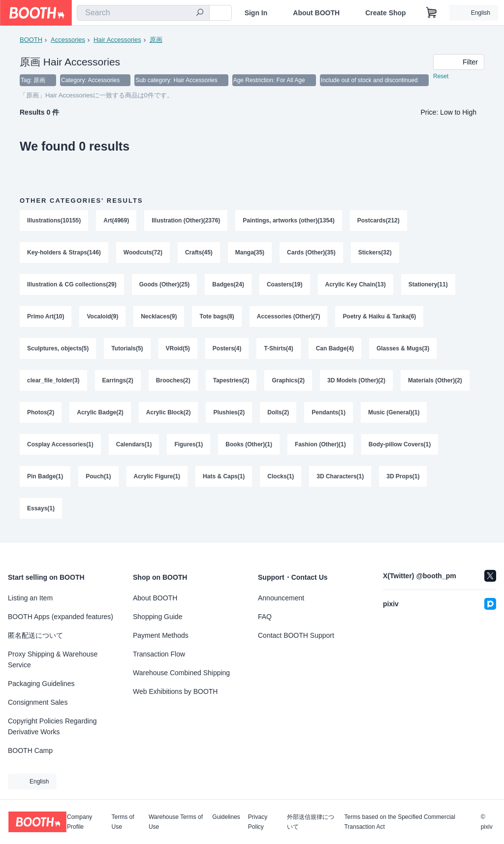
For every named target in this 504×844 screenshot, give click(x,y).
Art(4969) (116, 221)
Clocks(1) (281, 481)
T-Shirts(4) (279, 351)
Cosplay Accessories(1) (60, 448)
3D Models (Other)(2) (357, 383)
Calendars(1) (134, 448)
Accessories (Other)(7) (289, 318)
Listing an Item (30, 598)
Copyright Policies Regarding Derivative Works (52, 726)
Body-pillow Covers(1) (400, 448)
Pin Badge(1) (45, 481)
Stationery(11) (428, 286)
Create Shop (385, 13)
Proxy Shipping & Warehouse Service (53, 659)
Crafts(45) (199, 253)
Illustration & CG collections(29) (72, 286)
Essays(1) (41, 513)
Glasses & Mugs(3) (403, 351)
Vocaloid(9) (103, 318)
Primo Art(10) (46, 318)
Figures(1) (189, 448)
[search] (200, 13)
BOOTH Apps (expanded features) (61, 617)
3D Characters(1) (341, 481)
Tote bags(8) (217, 318)
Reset (441, 77)
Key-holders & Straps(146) (64, 253)
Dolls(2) (279, 416)
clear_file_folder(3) (53, 383)
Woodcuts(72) (143, 253)
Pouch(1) (98, 481)
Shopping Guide (157, 617)
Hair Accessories (117, 40)
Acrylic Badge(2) (100, 416)
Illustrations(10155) (54, 221)
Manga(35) (250, 253)
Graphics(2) (289, 383)
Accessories (68, 40)
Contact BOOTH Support (296, 635)
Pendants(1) (329, 416)
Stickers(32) (375, 253)
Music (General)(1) (394, 416)
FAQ (265, 617)
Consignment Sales (38, 702)
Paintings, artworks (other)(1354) (289, 221)
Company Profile (79, 822)
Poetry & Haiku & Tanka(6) (380, 318)
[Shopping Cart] (432, 13)
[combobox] (143, 13)
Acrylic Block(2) (169, 416)
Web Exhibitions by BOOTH (175, 691)
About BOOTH (316, 13)
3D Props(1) (403, 481)
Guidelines (226, 817)
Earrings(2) (118, 383)
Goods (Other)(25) (165, 286)
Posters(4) (227, 351)
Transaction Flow (159, 654)
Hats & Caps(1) (224, 481)
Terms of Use (123, 822)
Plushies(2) (229, 416)
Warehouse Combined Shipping (181, 673)
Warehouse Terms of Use (176, 822)
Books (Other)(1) (249, 448)
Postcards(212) (378, 221)
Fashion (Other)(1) (320, 448)
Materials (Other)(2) (436, 383)
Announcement (281, 598)
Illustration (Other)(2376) (186, 221)
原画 (156, 40)
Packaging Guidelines (41, 684)
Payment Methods (161, 635)
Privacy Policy (258, 822)
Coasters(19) (285, 286)
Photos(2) (41, 416)
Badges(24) (229, 286)
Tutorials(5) (127, 351)
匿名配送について (35, 635)
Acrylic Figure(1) (157, 481)
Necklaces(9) (159, 318)
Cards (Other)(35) (312, 253)
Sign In (256, 13)
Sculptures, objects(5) (58, 351)
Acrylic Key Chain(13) (356, 286)
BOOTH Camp (30, 750)
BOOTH (31, 40)
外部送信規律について (311, 822)
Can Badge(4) (335, 351)
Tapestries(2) (231, 383)
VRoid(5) (178, 351)
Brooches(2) (173, 383)
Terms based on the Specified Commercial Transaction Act (399, 822)
